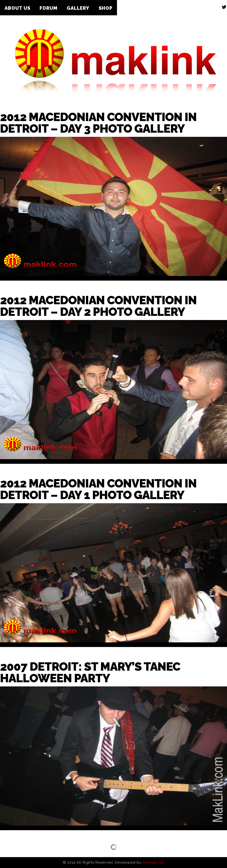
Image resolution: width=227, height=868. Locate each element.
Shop (106, 8)
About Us (17, 8)
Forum (49, 8)
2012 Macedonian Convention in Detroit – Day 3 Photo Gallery (98, 123)
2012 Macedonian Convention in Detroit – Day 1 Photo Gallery (98, 489)
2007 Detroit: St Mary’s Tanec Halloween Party (90, 672)
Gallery (78, 8)
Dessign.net (153, 862)
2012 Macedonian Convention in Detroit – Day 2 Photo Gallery (98, 306)
